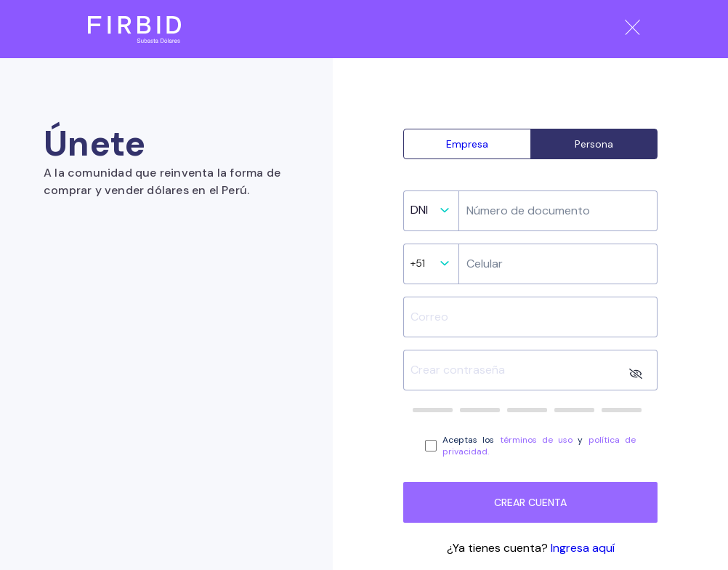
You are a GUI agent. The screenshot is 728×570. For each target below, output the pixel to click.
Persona (594, 144)
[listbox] (427, 214)
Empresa (467, 144)
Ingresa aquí (583, 548)
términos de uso (537, 440)
